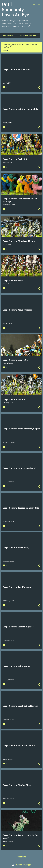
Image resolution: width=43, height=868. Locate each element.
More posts (22, 857)
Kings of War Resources (28, 36)
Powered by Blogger (22, 865)
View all (6, 50)
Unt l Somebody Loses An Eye (15, 10)
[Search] (34, 5)
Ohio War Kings (8, 36)
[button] (39, 88)
